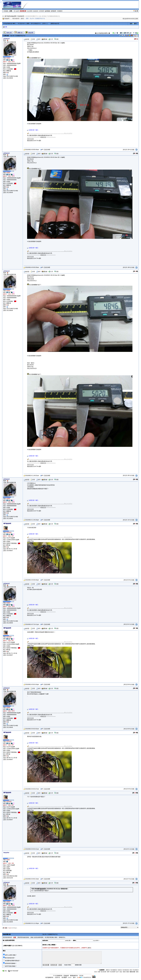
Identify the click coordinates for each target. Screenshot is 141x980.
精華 (108, 972)
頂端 (5, 971)
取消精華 (113, 972)
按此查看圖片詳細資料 (34, 124)
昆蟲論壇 (7, 19)
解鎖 (124, 972)
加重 (99, 972)
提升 (118, 972)
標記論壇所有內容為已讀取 (130, 19)
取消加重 (103, 972)
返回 (22, 19)
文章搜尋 (41, 11)
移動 (137, 972)
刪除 (89, 948)
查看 (33, 39)
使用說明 (54, 11)
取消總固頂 (114, 970)
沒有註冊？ (68, 940)
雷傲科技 (57, 977)
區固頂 (120, 970)
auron (70, 977)
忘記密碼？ (96, 940)
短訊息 (26, 39)
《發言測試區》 (16, 19)
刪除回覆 (132, 972)
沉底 (95, 972)
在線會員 (35, 11)
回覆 (56, 39)
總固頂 (108, 970)
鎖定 (121, 972)
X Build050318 (84, 977)
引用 (51, 39)
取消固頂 (136, 970)
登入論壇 (16, 11)
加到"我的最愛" (13, 971)
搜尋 (38, 39)
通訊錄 (44, 39)
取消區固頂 (126, 970)
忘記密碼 (30, 11)
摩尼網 (81, 976)
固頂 (131, 970)
